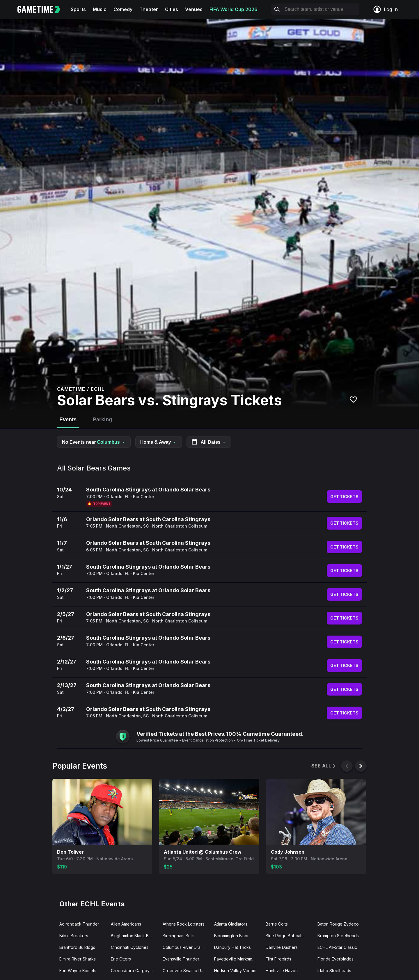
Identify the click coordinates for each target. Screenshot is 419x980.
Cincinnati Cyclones (130, 947)
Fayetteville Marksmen (236, 959)
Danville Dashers (282, 947)
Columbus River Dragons (186, 947)
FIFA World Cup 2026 (234, 9)
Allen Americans (126, 924)
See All (324, 766)
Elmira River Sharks (78, 959)
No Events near (94, 442)
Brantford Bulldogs (77, 947)
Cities (172, 9)
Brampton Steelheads (338, 936)
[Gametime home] (42, 9)
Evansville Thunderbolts (186, 959)
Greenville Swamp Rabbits (186, 971)
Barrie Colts (277, 924)
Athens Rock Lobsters (184, 924)
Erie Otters (121, 959)
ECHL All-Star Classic (337, 947)
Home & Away (159, 442)
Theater (149, 9)
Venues (194, 9)
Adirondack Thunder (79, 924)
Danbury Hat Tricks (232, 947)
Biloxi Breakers (74, 936)
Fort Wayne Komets (78, 971)
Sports (78, 9)
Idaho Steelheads (334, 971)
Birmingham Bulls (179, 936)
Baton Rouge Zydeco (338, 924)
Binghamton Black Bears (134, 936)
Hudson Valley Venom (235, 971)
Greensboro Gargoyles (133, 971)
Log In (385, 9)
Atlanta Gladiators (231, 924)
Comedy (123, 9)
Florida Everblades (335, 959)
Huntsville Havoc (282, 971)
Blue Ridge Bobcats (285, 936)
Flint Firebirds (278, 959)
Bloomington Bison (232, 936)
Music (100, 9)
